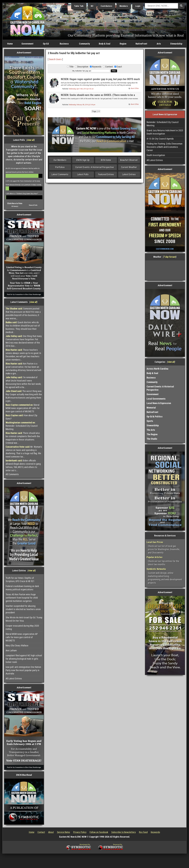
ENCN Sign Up (83, 160)
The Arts (151, 430)
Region (123, 44)
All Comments (12, 474)
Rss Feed (143, 832)
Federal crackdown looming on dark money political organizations (22, 588)
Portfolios (60, 167)
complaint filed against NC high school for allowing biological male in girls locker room (24, 659)
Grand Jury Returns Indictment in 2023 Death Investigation (165, 132)
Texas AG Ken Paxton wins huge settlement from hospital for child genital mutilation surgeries (22, 598)
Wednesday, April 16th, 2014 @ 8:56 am (81, 89)
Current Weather (129, 167)
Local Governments (156, 399)
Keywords (155, 832)
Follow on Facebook (99, 832)
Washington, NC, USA (165, 270)
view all (31, 140)
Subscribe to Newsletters (124, 832)
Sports (150, 421)
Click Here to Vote (15, 203)
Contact (41, 832)
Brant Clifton (135, 88)
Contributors (106, 6)
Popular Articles (155, 557)
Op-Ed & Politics (155, 417)
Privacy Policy (80, 832)
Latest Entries (129, 174)
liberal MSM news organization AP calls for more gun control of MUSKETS (23, 408)
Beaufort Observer (129, 160)
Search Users (55, 59)
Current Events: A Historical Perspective (95, 167)
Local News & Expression (159, 403)
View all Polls (33, 205)
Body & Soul (105, 44)
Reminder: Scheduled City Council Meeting (22, 426)
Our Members (60, 160)
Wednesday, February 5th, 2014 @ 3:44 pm (82, 105)
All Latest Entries (14, 679)
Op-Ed (46, 44)
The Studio (152, 439)
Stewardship (176, 44)
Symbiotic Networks (156, 569)
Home (10, 44)
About (51, 832)
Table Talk (79, 6)
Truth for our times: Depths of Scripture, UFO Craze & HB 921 (20, 580)
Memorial (151, 408)
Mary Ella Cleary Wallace (17, 645)
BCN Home (106, 160)
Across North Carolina (157, 369)
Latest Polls (83, 174)
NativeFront (141, 44)
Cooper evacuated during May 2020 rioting (22, 627)
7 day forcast (170, 257)
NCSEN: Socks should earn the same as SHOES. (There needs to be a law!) (98, 96)
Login (138, 6)
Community (84, 44)
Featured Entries (106, 174)
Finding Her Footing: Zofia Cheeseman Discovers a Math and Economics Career (165, 147)
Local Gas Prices (155, 542)
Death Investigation (156, 155)
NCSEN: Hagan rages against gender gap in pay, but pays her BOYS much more (100, 81)
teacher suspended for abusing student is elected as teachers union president (23, 609)
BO (92, 6)
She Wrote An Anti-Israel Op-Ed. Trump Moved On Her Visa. (24, 619)
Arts (159, 44)
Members (124, 6)
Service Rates (64, 832)
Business (64, 44)
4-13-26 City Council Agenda (160, 139)
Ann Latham (11, 650)
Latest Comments (60, 174)
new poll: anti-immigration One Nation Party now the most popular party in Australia (23, 670)
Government (27, 44)
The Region (152, 434)
